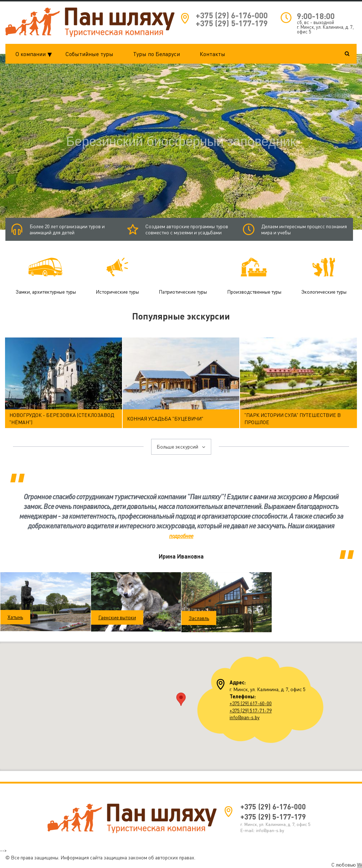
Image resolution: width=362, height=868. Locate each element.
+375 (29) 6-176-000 (232, 15)
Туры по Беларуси (157, 54)
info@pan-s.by (245, 717)
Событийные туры (89, 54)
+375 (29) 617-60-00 (251, 703)
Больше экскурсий (181, 447)
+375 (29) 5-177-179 (232, 23)
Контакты (212, 54)
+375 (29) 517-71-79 (251, 710)
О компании (36, 54)
